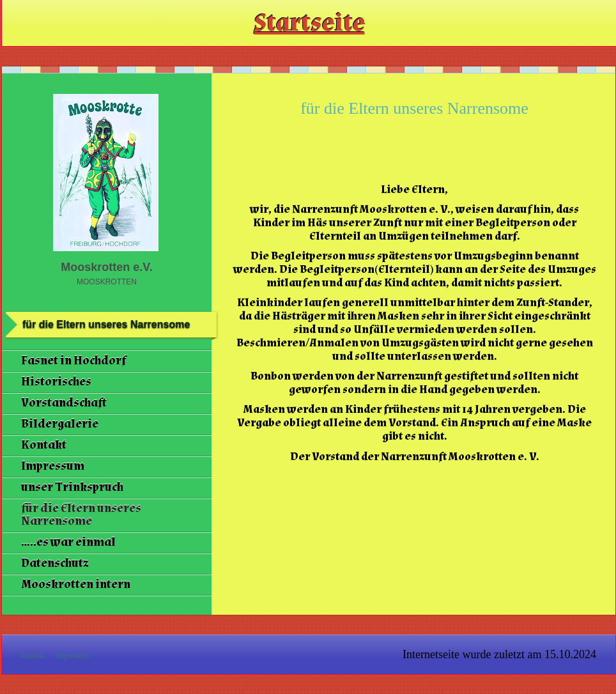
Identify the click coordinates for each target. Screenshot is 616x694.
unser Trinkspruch (72, 487)
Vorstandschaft (64, 403)
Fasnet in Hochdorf (73, 361)
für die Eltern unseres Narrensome (81, 515)
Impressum (53, 466)
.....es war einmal (68, 542)
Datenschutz (55, 563)
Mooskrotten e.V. (106, 267)
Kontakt (44, 445)
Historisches (56, 382)
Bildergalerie (60, 424)
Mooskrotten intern (76, 584)
